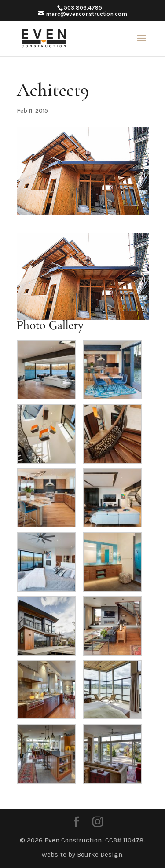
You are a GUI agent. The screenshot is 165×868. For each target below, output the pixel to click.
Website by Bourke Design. (82, 854)
